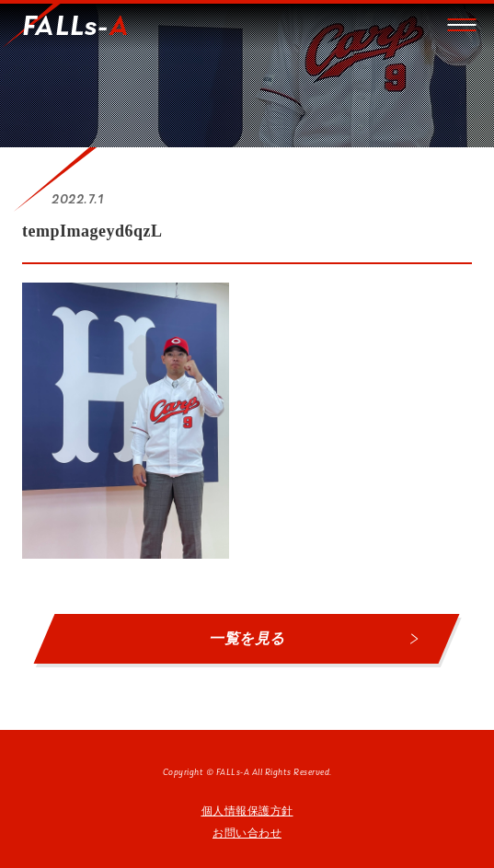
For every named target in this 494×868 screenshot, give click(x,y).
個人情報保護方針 (247, 811)
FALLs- (75, 28)
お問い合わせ (247, 833)
